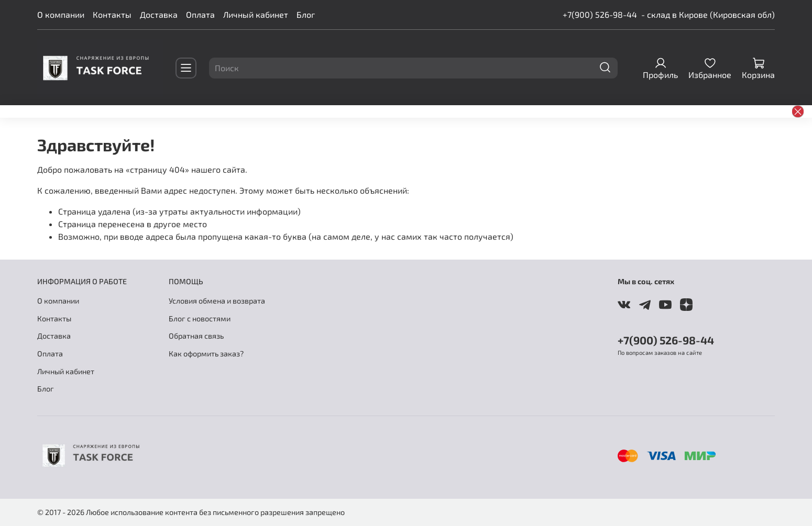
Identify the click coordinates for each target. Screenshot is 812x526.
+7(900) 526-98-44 (600, 14)
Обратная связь (196, 336)
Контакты (112, 14)
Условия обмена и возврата (217, 301)
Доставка (159, 14)
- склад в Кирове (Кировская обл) (708, 14)
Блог (306, 14)
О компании (61, 14)
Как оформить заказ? (206, 354)
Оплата (200, 14)
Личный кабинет (256, 14)
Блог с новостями (200, 318)
